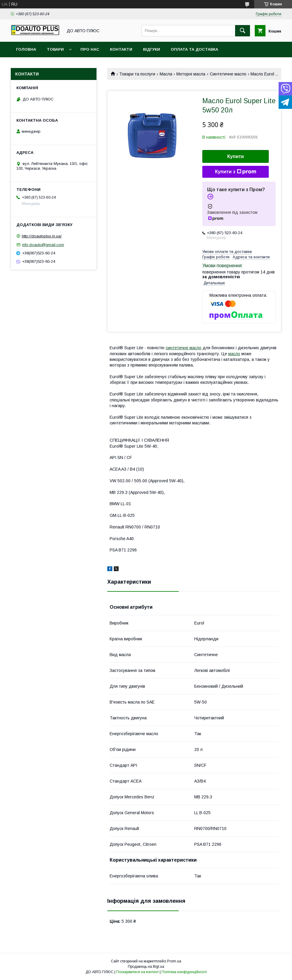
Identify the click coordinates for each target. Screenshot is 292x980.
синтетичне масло (184, 348)
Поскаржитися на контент (138, 972)
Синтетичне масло (228, 74)
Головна (26, 49)
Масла (166, 74)
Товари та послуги (137, 74)
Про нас (90, 49)
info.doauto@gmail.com (43, 245)
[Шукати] (243, 31)
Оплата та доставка (194, 49)
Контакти (121, 49)
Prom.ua (174, 961)
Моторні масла (191, 74)
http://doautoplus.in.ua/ (42, 236)
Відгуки (152, 49)
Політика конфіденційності (184, 972)
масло (234, 354)
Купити (236, 156)
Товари (55, 49)
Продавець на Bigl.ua (146, 967)
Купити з (235, 172)
